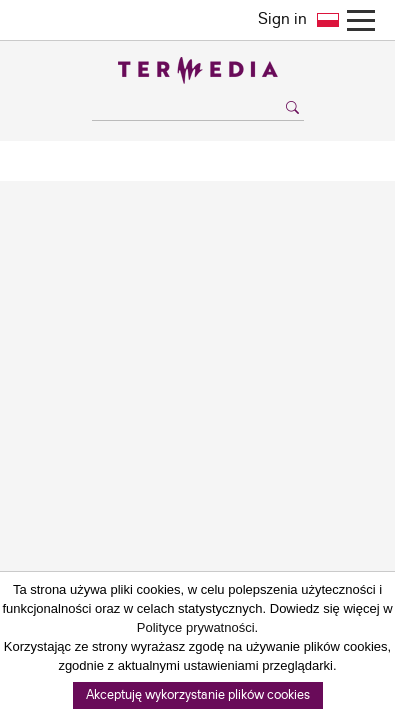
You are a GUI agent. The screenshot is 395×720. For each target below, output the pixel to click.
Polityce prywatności (196, 627)
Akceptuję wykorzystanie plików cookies (198, 695)
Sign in (282, 19)
